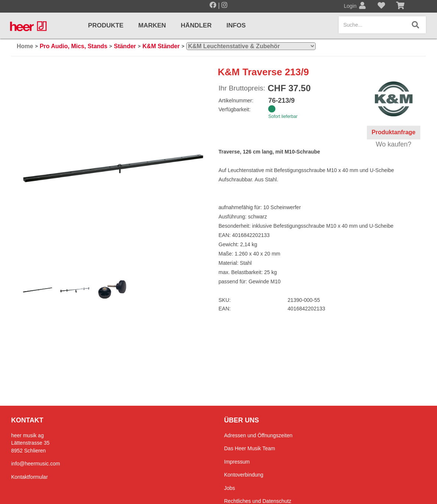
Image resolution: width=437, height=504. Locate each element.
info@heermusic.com (36, 464)
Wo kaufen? (394, 144)
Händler (196, 25)
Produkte (106, 25)
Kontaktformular (29, 477)
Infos (236, 25)
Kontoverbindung (244, 475)
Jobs (230, 488)
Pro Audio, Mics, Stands (74, 46)
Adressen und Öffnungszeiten (258, 435)
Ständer (125, 46)
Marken (152, 25)
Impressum (237, 462)
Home (25, 46)
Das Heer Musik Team (249, 448)
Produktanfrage (394, 132)
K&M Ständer (161, 46)
